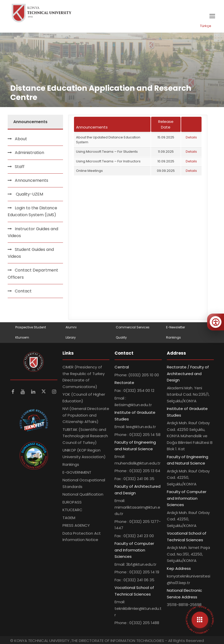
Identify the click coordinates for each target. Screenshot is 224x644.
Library (71, 337)
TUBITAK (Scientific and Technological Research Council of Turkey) (85, 436)
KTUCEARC (72, 510)
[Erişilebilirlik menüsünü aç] (216, 322)
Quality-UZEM (29, 194)
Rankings (173, 337)
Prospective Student (31, 327)
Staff (20, 167)
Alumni (71, 327)
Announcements (32, 180)
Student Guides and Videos (31, 253)
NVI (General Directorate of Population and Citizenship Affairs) (86, 415)
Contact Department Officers (33, 274)
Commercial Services (133, 327)
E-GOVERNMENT (77, 472)
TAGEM (69, 518)
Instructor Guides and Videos (33, 232)
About (21, 139)
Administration (29, 153)
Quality (121, 337)
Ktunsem (22, 337)
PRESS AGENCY (76, 525)
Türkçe (206, 26)
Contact (23, 291)
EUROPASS (72, 502)
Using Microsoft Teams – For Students (107, 152)
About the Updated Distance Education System (108, 140)
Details (191, 137)
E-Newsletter (176, 327)
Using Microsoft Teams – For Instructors (108, 161)
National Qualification (83, 494)
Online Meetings (89, 171)
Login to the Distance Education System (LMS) (32, 211)
